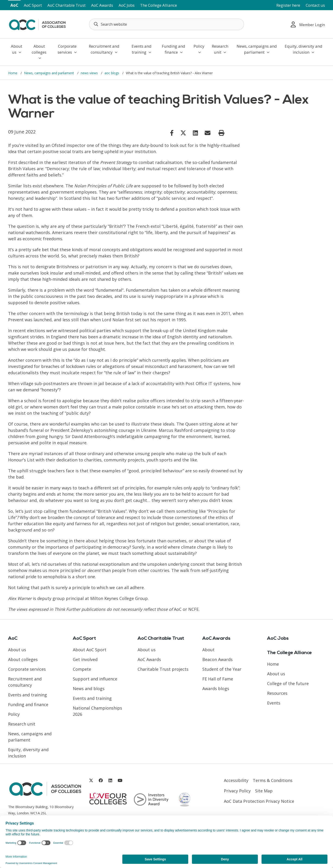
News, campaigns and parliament (257, 49)
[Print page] (221, 133)
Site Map (264, 791)
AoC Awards (102, 5)
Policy (199, 49)
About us (17, 49)
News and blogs (89, 689)
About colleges (39, 52)
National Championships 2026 (97, 711)
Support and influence (95, 679)
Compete (82, 669)
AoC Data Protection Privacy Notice (259, 801)
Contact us (315, 5)
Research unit (220, 49)
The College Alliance (159, 5)
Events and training (142, 49)
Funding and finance (174, 49)
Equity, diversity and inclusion (304, 49)
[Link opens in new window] (172, 133)
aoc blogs (112, 73)
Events (274, 703)
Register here (288, 5)
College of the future (288, 683)
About (208, 650)
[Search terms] (166, 24)
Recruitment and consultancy (104, 49)
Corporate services (67, 49)
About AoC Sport (90, 650)
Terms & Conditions (273, 780)
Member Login (308, 24)
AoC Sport (33, 5)
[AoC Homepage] (37, 24)
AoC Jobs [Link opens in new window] (127, 5)
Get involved (85, 659)
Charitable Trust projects (163, 669)
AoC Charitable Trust (66, 5)
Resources (277, 693)
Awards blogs (216, 689)
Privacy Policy (237, 791)
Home (13, 73)
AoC (14, 5)
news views (90, 73)
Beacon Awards (217, 659)
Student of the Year (222, 669)
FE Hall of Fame (218, 679)
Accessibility (236, 780)
